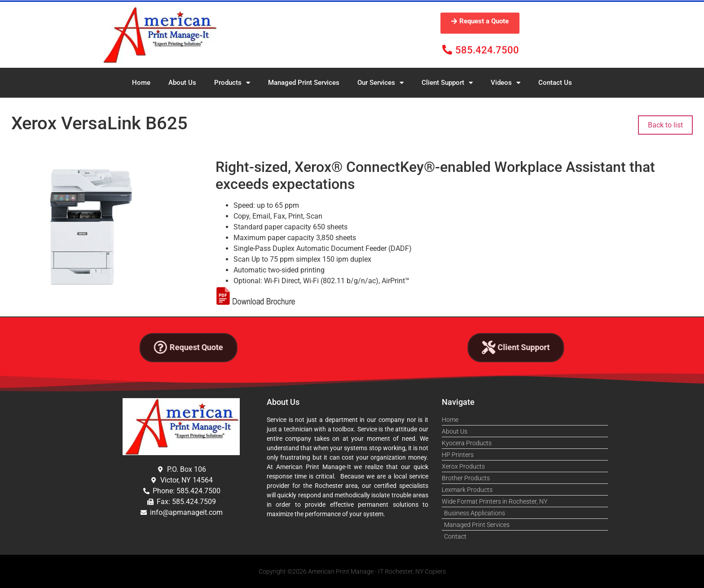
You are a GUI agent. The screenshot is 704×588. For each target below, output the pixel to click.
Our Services (381, 83)
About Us (182, 83)
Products (232, 83)
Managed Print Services (304, 83)
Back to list (665, 125)
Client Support (447, 83)
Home (141, 83)
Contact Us (555, 83)
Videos (506, 83)
